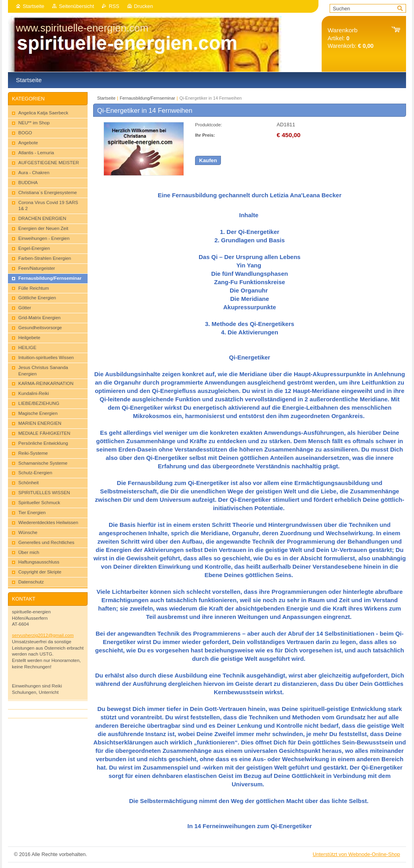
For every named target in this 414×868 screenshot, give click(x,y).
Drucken (144, 6)
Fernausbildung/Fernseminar (147, 98)
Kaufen (208, 160)
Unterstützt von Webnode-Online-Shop (356, 854)
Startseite (33, 6)
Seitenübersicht (76, 6)
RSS (114, 6)
